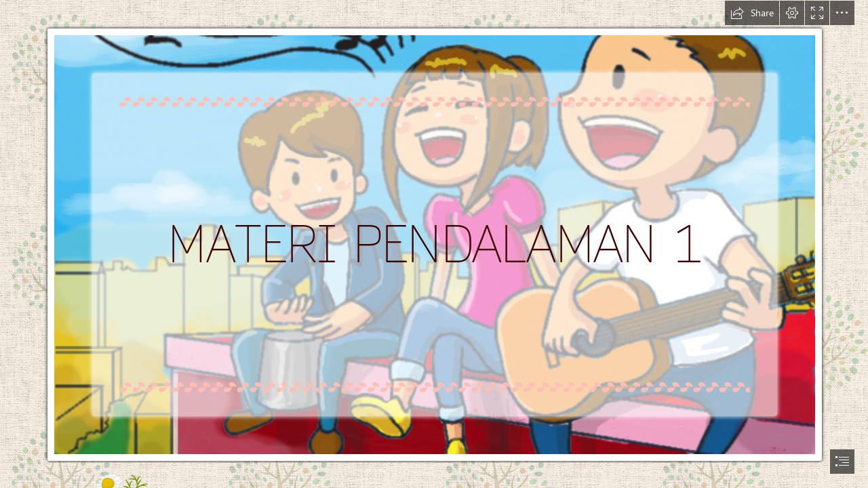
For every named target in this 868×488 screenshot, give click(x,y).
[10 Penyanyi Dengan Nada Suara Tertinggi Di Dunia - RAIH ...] (434, 232)
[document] (434, 244)
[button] (752, 13)
